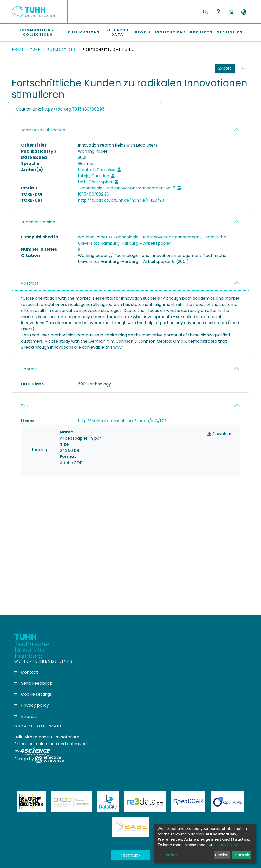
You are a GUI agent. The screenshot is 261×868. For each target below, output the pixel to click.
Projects (201, 32)
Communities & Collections (38, 32)
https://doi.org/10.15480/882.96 (73, 109)
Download (220, 434)
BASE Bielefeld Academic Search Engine (130, 829)
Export (200, 68)
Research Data (117, 32)
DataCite (108, 804)
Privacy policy (32, 708)
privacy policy (226, 845)
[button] (244, 12)
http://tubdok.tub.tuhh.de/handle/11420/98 (121, 200)
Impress (26, 719)
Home (18, 50)
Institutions (171, 32)
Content (29, 369)
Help (218, 12)
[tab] (130, 130)
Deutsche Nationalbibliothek (31, 804)
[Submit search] (205, 11)
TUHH (36, 50)
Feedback (131, 857)
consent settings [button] (31, 536)
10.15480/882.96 (93, 194)
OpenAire (227, 804)
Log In (232, 12)
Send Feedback (33, 686)
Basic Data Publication (43, 130)
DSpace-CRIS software (56, 739)
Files (25, 406)
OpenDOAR (188, 804)
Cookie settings (33, 697)
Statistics (223, 68)
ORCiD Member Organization (71, 804)
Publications (84, 32)
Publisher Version (38, 222)
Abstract (30, 283)
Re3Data (145, 804)
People (143, 32)
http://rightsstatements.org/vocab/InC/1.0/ (122, 421)
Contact (26, 674)
